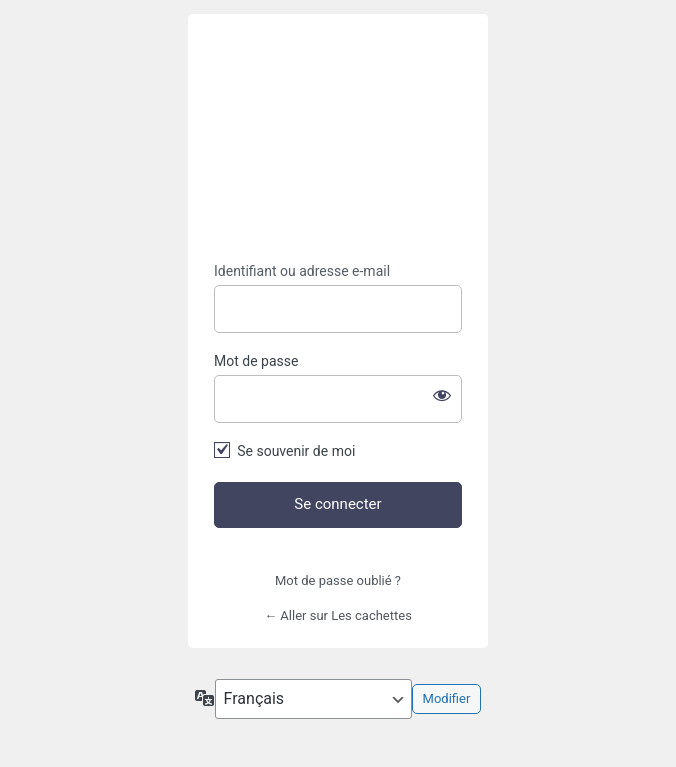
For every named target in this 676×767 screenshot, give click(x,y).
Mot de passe (256, 361)
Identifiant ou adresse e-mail (302, 271)
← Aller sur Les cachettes (338, 615)
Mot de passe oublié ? (338, 580)
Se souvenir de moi (296, 451)
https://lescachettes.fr (338, 138)
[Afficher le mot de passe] (442, 395)
